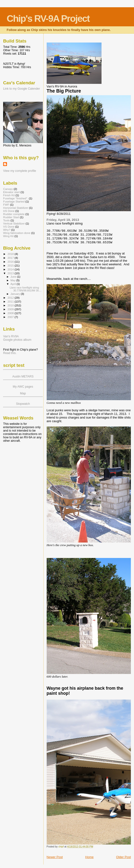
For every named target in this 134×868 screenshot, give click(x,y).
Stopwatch (23, 404)
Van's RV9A (11, 336)
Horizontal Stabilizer (16, 208)
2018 (11, 254)
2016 (11, 262)
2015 (11, 265)
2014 (11, 269)
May (13, 280)
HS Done (9, 211)
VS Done (9, 227)
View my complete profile (20, 171)
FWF (6, 205)
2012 (11, 298)
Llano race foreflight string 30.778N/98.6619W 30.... (26, 289)
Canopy (8, 189)
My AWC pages (23, 387)
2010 (11, 305)
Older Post (124, 857)
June (14, 277)
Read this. (10, 353)
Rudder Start (11, 217)
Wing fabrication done (17, 233)
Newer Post (55, 857)
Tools (6, 220)
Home (89, 857)
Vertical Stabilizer (14, 223)
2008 (11, 313)
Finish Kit (9, 195)
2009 (11, 309)
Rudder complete (14, 214)
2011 (11, 301)
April (14, 284)
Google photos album (17, 340)
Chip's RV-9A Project (48, 18)
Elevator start (11, 192)
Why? (7, 230)
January (16, 294)
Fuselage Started (14, 201)
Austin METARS (23, 376)
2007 (11, 317)
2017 (11, 258)
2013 (11, 273)
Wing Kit (8, 236)
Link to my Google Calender (22, 89)
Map (23, 393)
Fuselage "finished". (16, 198)
